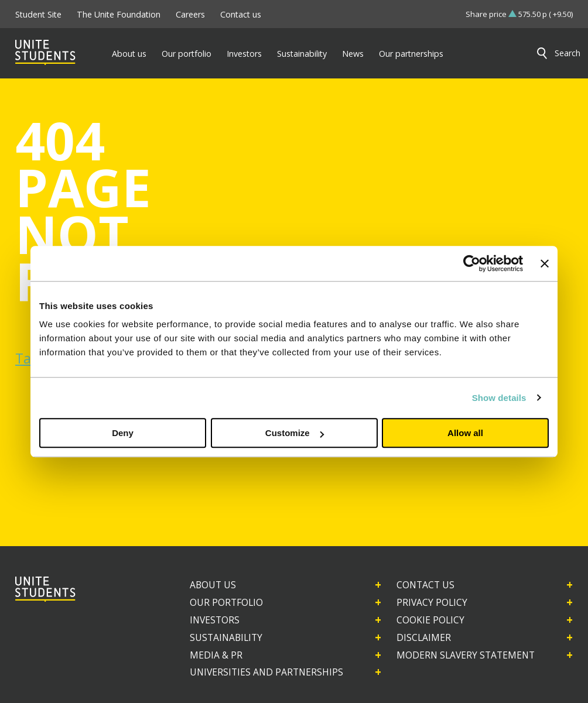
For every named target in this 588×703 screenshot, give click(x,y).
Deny (123, 433)
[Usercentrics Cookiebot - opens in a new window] (472, 263)
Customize (295, 433)
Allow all (465, 433)
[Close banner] (545, 263)
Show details (499, 398)
